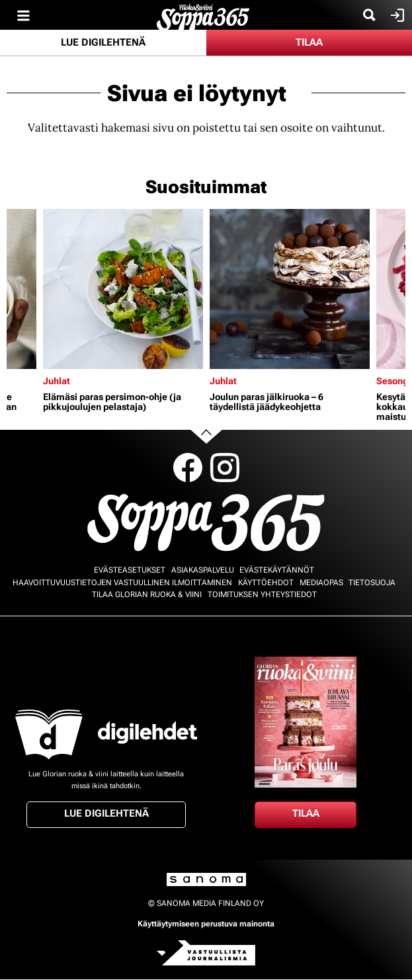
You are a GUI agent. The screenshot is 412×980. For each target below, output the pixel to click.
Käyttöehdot (266, 583)
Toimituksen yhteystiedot (262, 594)
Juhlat (57, 381)
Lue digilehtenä (103, 42)
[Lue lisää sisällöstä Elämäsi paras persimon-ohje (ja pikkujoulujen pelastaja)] (123, 289)
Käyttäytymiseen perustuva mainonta (206, 924)
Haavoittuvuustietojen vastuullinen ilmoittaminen (122, 583)
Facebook (188, 468)
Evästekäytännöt (277, 570)
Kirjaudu (396, 15)
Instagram (225, 468)
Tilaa (309, 42)
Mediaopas (321, 583)
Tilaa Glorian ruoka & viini (147, 594)
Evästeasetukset (130, 570)
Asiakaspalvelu (203, 570)
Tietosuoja (372, 583)
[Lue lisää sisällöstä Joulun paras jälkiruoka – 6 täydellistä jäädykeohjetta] (290, 289)
